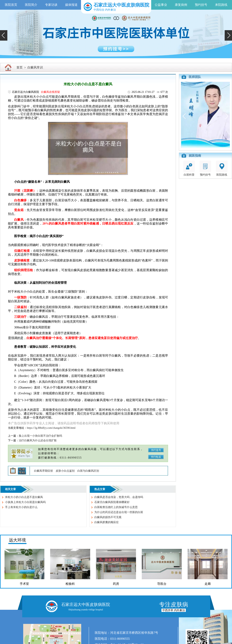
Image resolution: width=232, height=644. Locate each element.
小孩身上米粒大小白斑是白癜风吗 (25, 502)
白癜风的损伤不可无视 (108, 517)
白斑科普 (189, 168)
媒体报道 (71, 5)
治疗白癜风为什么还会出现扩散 (38, 440)
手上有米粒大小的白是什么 (21, 507)
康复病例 (181, 5)
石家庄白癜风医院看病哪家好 (112, 502)
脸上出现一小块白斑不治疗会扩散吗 (40, 436)
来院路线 (221, 5)
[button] (4, 35)
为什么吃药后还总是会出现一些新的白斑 (119, 512)
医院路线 (222, 168)
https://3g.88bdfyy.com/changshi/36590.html (51, 428)
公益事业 (161, 5)
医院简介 (31, 5)
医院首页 (11, 5)
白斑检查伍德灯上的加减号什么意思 (116, 507)
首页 (20, 67)
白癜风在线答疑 (50, 92)
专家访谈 (51, 5)
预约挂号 (201, 5)
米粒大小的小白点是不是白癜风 (24, 497)
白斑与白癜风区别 (88, 471)
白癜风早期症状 (43, 471)
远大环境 (17, 540)
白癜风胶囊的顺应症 (107, 522)
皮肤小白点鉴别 (65, 471)
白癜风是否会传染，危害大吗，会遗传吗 (119, 497)
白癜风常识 (35, 67)
